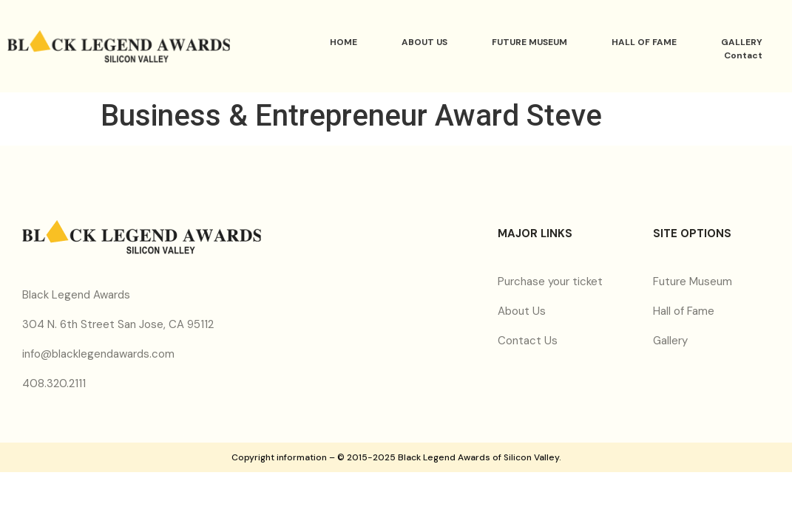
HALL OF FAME (644, 42)
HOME (343, 42)
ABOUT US (424, 42)
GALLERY (742, 42)
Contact (743, 55)
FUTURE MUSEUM (529, 42)
